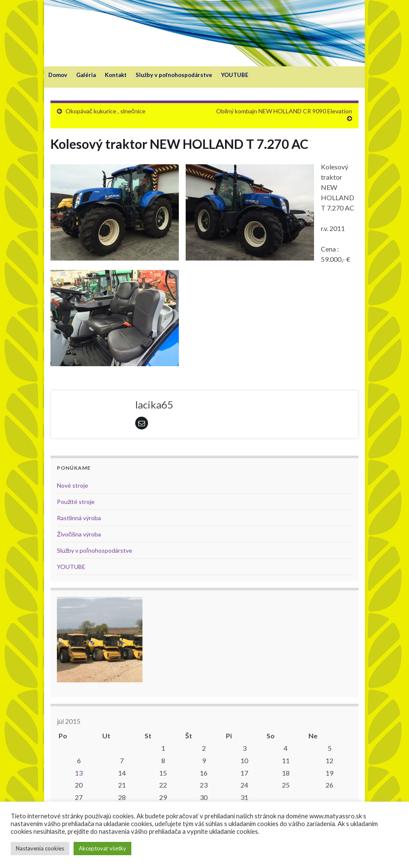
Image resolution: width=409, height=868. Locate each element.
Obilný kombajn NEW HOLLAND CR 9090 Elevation (284, 111)
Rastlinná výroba (79, 518)
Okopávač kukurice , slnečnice (105, 111)
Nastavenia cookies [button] (40, 848)
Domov (58, 75)
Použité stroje (76, 502)
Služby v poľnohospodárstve (174, 75)
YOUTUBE (235, 75)
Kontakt (116, 75)
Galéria (86, 75)
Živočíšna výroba (79, 534)
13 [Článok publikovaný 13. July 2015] (79, 773)
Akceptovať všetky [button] (102, 848)
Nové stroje (73, 485)
